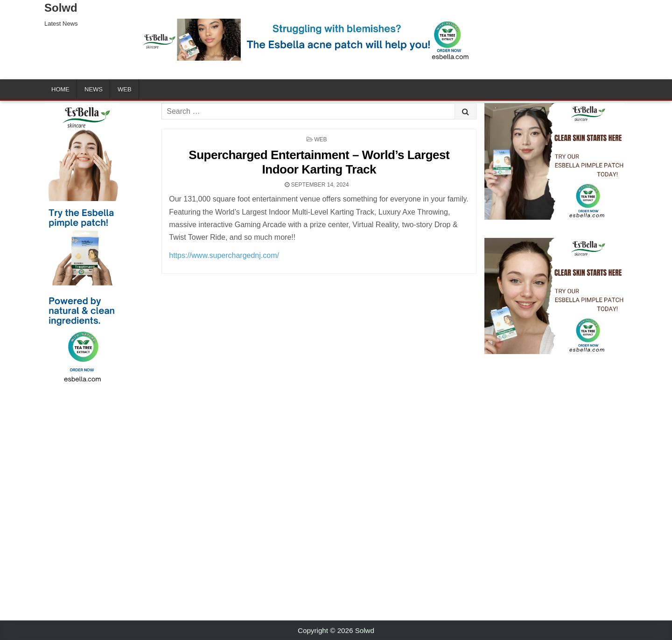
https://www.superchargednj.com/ (224, 255)
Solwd (61, 8)
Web (125, 89)
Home (60, 89)
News (94, 89)
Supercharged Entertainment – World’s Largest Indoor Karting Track (319, 162)
